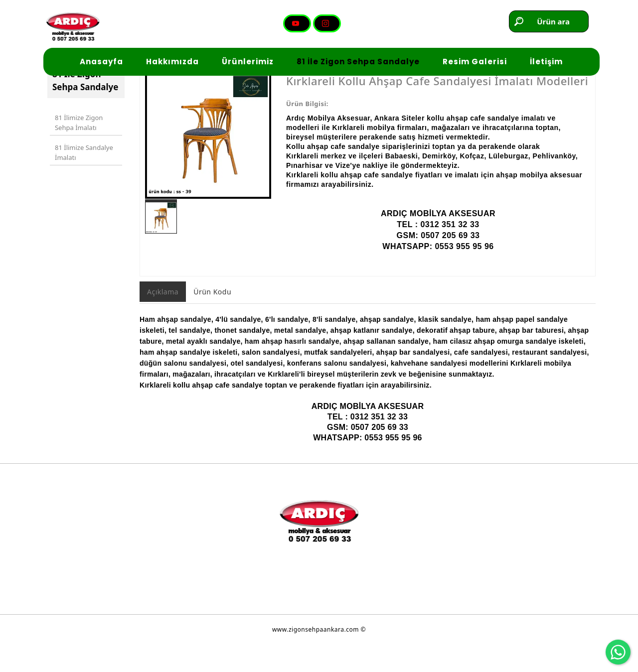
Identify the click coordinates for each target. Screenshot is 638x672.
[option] (208, 163)
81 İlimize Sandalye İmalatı (82, 173)
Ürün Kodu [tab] (212, 319)
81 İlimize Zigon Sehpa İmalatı (77, 148)
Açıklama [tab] (163, 319)
